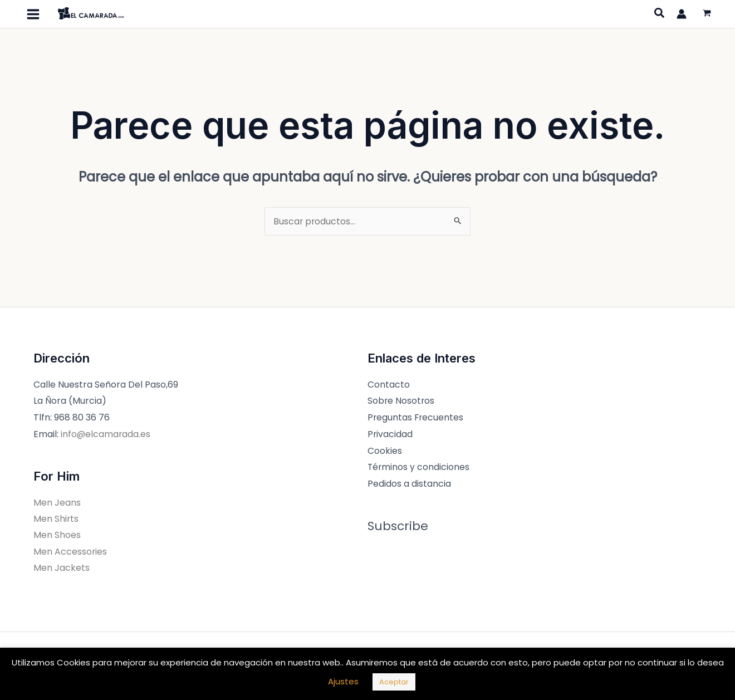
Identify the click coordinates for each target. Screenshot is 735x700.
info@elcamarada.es (106, 434)
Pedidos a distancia (409, 484)
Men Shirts (56, 519)
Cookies (385, 451)
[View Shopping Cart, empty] (707, 14)
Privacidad (390, 434)
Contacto (389, 385)
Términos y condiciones (419, 467)
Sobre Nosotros (401, 401)
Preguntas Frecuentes (416, 417)
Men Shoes (57, 535)
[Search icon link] (660, 14)
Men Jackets (62, 569)
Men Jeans (57, 503)
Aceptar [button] (394, 682)
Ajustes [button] (343, 681)
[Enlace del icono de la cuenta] (682, 14)
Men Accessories (70, 552)
